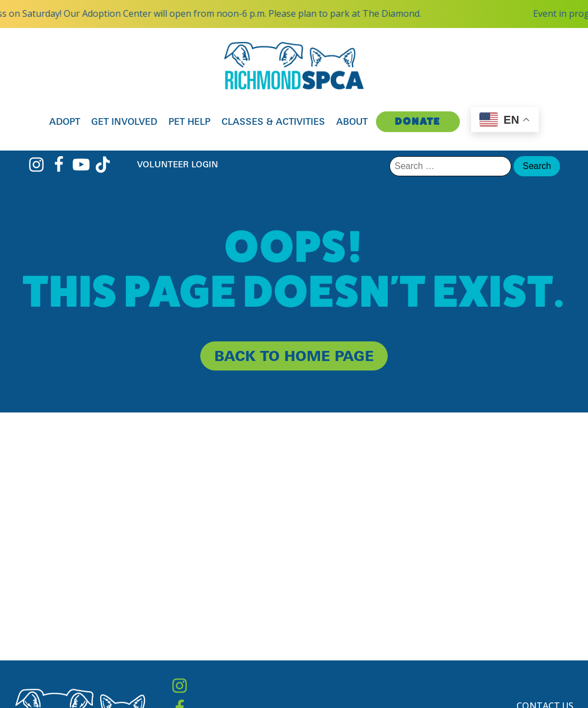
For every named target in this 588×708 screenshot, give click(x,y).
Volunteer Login (178, 164)
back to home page (294, 356)
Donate (418, 121)
